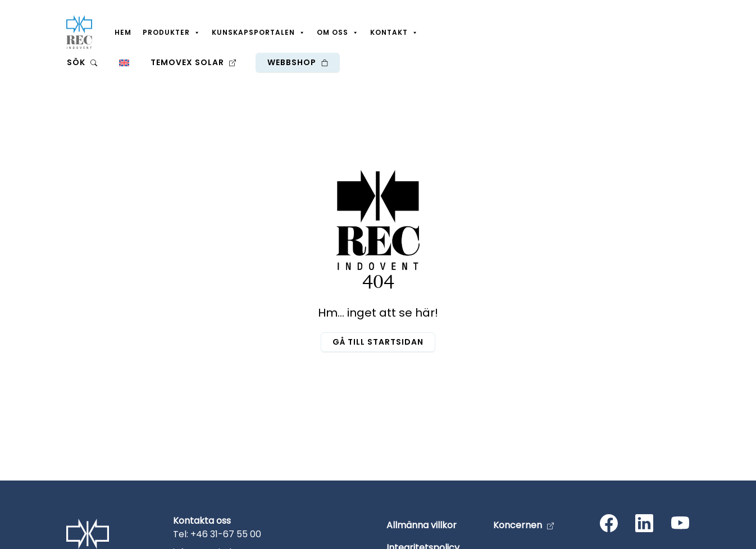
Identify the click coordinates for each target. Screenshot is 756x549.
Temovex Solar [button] (193, 62)
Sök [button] (82, 62)
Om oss (338, 33)
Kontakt (394, 33)
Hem (123, 32)
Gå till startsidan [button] (378, 342)
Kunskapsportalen (259, 33)
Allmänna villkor (422, 525)
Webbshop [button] (298, 62)
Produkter (172, 33)
